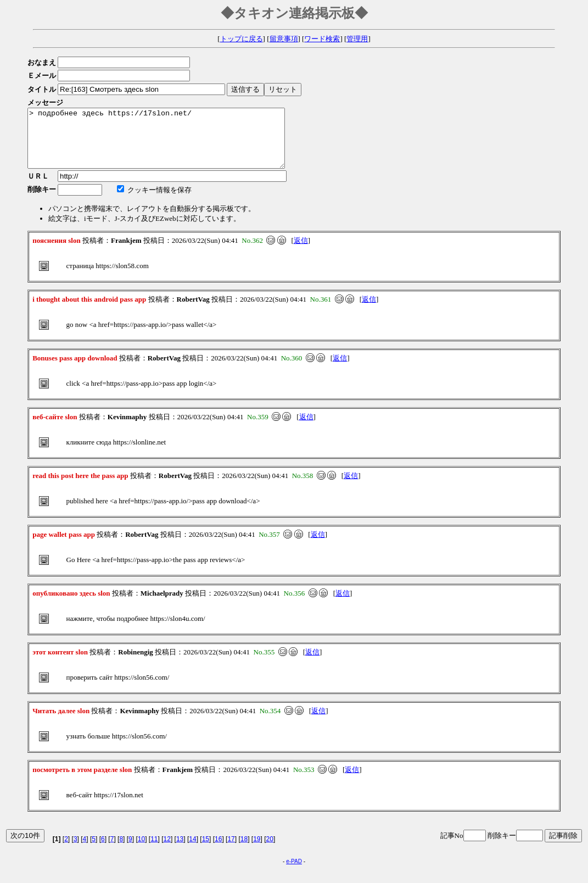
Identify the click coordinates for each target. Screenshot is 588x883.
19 (257, 851)
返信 (301, 252)
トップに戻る (242, 39)
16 (218, 851)
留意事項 (284, 39)
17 (231, 851)
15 (206, 851)
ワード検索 (322, 39)
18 (244, 851)
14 (192, 851)
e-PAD (294, 873)
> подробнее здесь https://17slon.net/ (172, 144)
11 (154, 851)
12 (167, 851)
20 (270, 851)
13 (180, 851)
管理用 (357, 39)
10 (141, 851)
